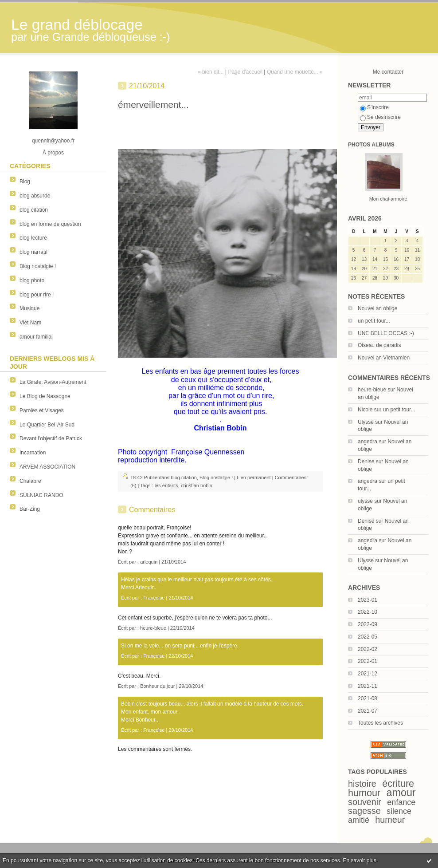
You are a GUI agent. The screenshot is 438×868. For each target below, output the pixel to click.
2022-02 (368, 649)
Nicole (365, 410)
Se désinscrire (380, 117)
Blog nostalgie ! (38, 266)
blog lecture (33, 238)
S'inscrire (374, 107)
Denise (366, 462)
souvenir (365, 802)
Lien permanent (254, 477)
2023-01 (368, 600)
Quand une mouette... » (295, 72)
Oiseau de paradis (379, 345)
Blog (25, 181)
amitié (359, 820)
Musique (29, 308)
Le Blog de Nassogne (45, 396)
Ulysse (366, 422)
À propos (53, 153)
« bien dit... (211, 72)
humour (364, 793)
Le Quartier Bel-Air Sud (47, 425)
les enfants (166, 485)
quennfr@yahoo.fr (53, 141)
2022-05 (368, 637)
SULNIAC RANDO (41, 495)
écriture (398, 783)
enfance (401, 802)
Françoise (154, 598)
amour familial (36, 337)
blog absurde (35, 196)
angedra (368, 442)
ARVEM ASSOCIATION (47, 467)
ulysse (365, 501)
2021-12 (368, 674)
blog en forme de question (50, 224)
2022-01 (368, 661)
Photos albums (371, 145)
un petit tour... (374, 321)
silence (399, 811)
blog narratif (33, 252)
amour (401, 793)
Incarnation (33, 453)
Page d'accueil (245, 72)
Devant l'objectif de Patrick (51, 438)
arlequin (149, 562)
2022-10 (368, 612)
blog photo (32, 280)
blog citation (34, 210)
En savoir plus (359, 860)
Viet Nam (30, 323)
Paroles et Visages (42, 410)
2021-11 (368, 686)
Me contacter (388, 72)
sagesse (364, 811)
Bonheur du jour (157, 686)
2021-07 (368, 711)
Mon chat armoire (388, 199)
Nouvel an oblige (377, 308)
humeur (390, 820)
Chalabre (30, 481)
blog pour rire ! (37, 295)
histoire (362, 784)
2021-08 (368, 698)
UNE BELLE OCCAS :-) (386, 333)
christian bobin (197, 485)
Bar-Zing (30, 509)
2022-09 (368, 624)
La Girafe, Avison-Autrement (53, 382)
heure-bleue (372, 390)
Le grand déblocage (77, 25)
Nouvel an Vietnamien (384, 358)
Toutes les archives (380, 723)
